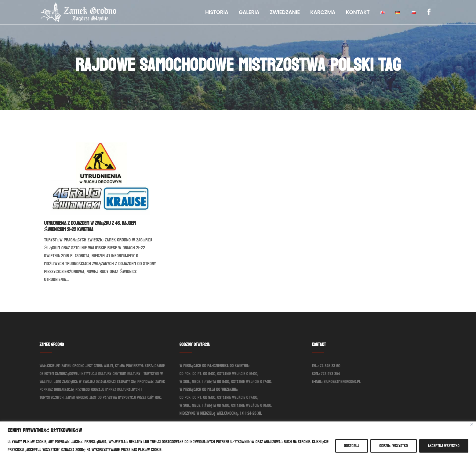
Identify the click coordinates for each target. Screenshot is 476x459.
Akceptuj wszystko (444, 446)
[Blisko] (472, 424)
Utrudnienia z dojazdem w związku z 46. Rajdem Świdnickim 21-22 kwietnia (90, 226)
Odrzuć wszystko (393, 446)
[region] (238, 440)
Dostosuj (352, 446)
